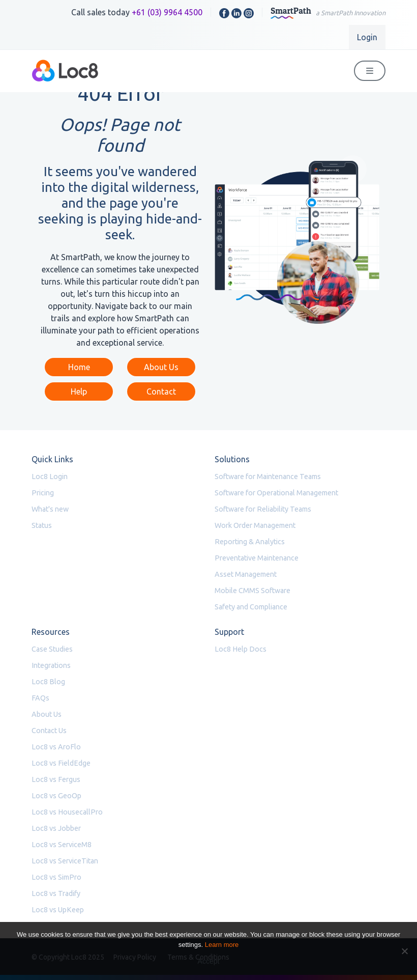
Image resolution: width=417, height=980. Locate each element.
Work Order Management (255, 525)
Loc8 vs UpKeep (58, 910)
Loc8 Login (50, 477)
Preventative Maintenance (257, 558)
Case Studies (52, 649)
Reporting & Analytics (250, 542)
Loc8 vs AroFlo (56, 747)
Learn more (222, 945)
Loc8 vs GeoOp (56, 796)
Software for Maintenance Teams (268, 477)
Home (79, 367)
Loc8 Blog (48, 682)
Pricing (43, 493)
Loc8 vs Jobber (56, 828)
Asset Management (246, 574)
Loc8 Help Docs (241, 649)
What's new (50, 509)
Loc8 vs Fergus (56, 779)
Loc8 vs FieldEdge (61, 763)
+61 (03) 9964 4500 (167, 12)
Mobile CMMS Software (252, 591)
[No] (404, 951)
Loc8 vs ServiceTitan (65, 861)
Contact (161, 391)
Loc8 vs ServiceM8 (62, 845)
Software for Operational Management (276, 493)
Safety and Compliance (251, 607)
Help (79, 391)
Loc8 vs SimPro (56, 877)
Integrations (51, 665)
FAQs (40, 698)
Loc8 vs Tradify (56, 893)
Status (42, 525)
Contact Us (49, 731)
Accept (209, 961)
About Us (161, 367)
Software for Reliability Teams (263, 509)
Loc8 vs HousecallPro (67, 812)
